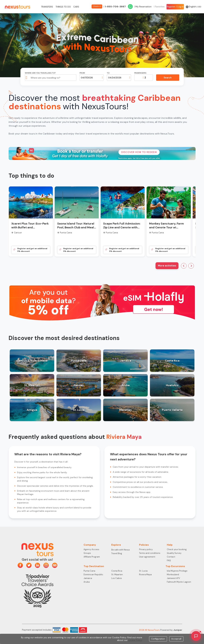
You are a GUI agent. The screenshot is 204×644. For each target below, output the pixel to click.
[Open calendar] (102, 78)
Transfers (47, 7)
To (108, 73)
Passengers (140, 73)
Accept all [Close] (176, 639)
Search (168, 78)
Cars (76, 7)
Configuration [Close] (158, 639)
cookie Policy (135, 640)
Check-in (97, 6)
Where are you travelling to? (40, 73)
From (82, 73)
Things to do (63, 7)
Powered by (171, 630)
